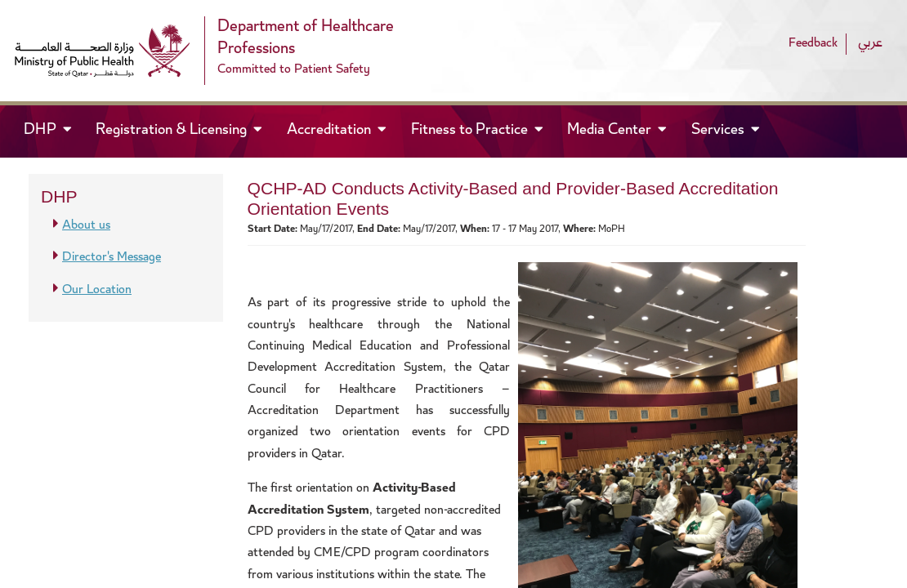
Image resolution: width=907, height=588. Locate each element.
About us (86, 226)
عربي (870, 44)
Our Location (97, 290)
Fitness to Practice (471, 131)
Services (719, 131)
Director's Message (112, 258)
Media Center (611, 131)
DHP (55, 129)
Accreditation (331, 131)
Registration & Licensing (173, 131)
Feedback (813, 44)
